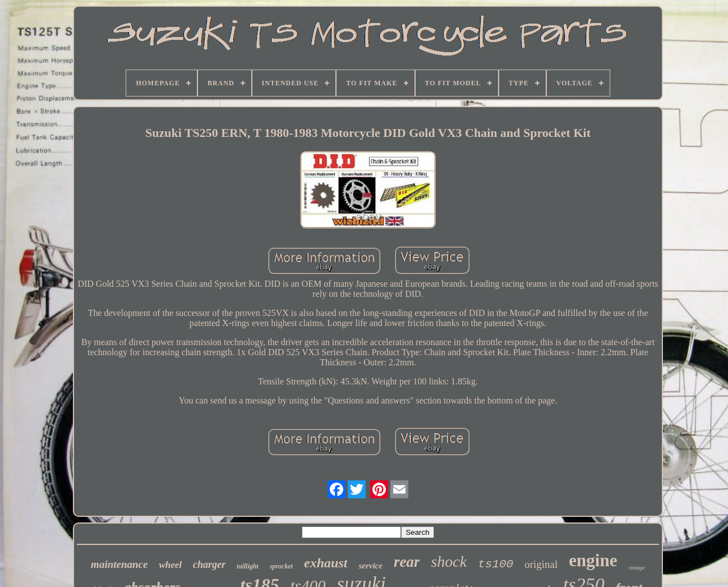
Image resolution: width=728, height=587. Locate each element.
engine (593, 560)
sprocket (281, 566)
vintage (636, 568)
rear (407, 562)
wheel (170, 565)
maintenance (119, 564)
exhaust (326, 563)
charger (209, 565)
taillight (248, 566)
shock (449, 561)
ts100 (496, 564)
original (541, 564)
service (370, 566)
